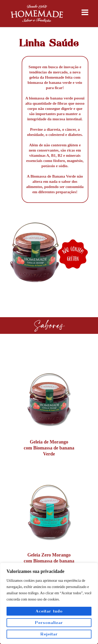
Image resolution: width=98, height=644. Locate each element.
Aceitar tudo (49, 611)
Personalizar (49, 623)
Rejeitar (49, 634)
